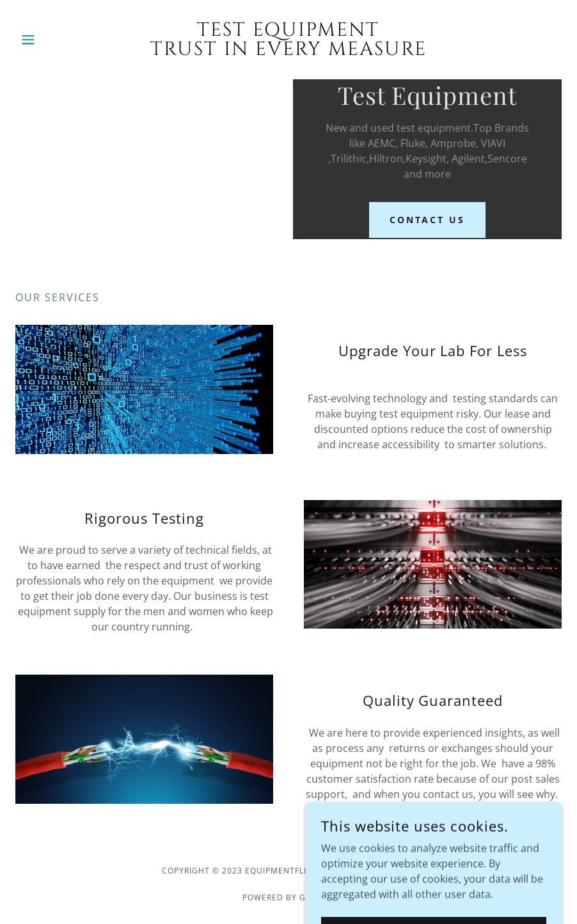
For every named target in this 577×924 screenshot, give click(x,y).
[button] (56, 40)
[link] (288, 51)
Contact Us (428, 220)
